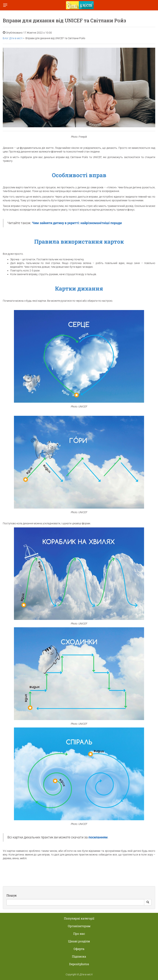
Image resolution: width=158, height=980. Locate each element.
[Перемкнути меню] (5, 5)
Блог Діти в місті (13, 38)
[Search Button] (148, 902)
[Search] (75, 902)
